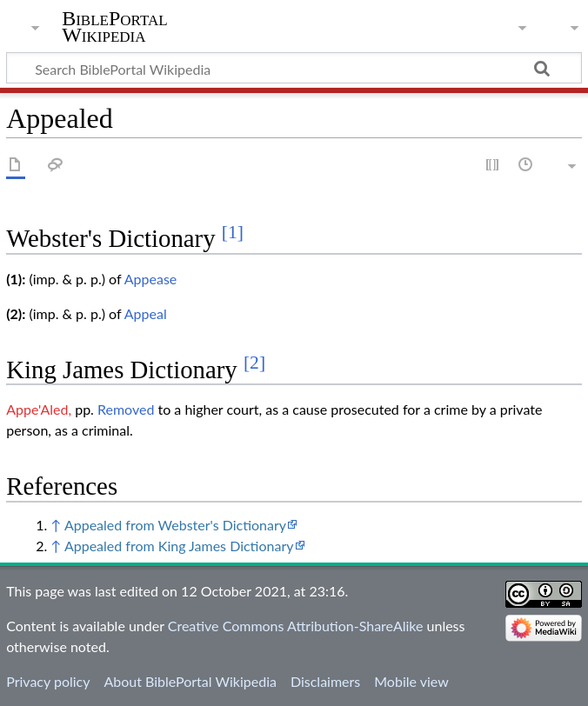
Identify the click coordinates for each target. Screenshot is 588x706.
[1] (233, 232)
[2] (254, 363)
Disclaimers (325, 681)
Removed (126, 409)
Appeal (146, 313)
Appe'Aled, (39, 409)
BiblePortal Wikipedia (114, 27)
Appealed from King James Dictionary (179, 546)
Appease (151, 279)
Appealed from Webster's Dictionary (175, 525)
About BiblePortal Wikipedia (190, 681)
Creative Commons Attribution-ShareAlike (296, 626)
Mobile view (411, 681)
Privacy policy (48, 681)
